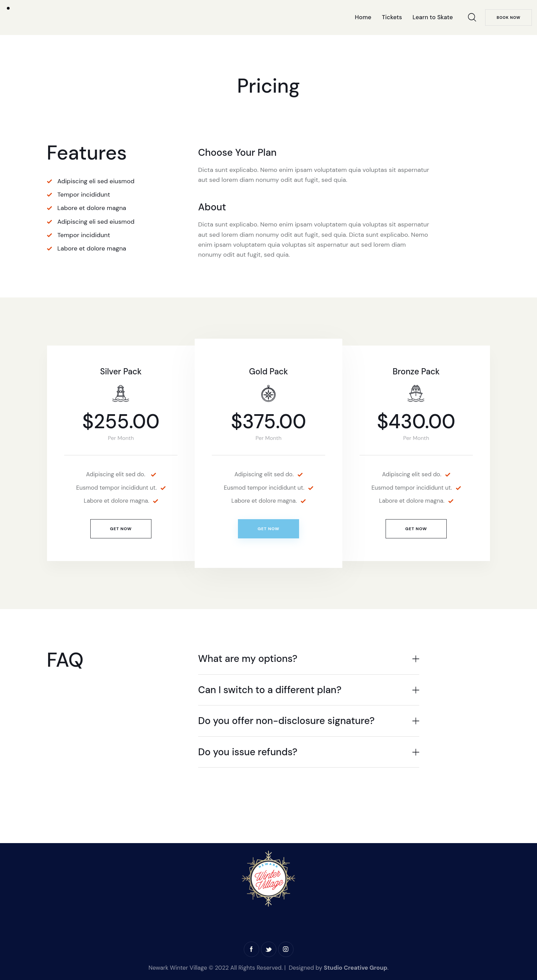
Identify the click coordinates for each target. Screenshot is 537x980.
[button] (309, 659)
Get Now (121, 529)
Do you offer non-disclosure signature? (286, 721)
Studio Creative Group (356, 968)
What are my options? (248, 659)
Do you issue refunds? (248, 752)
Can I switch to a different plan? (270, 690)
